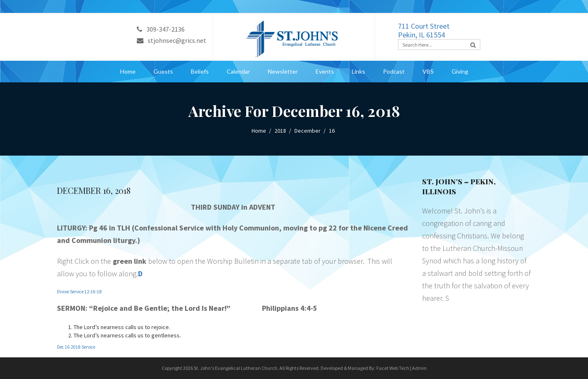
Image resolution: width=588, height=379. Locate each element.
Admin (419, 368)
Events (325, 71)
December (308, 131)
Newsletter (283, 71)
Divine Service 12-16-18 (79, 292)
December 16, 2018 (94, 190)
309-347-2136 (161, 29)
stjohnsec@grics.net (172, 40)
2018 (280, 131)
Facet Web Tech (393, 368)
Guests (163, 71)
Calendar (238, 71)
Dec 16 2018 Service (76, 347)
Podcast (394, 71)
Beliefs (200, 71)
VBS (428, 71)
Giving (460, 71)
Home (128, 71)
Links (358, 71)
